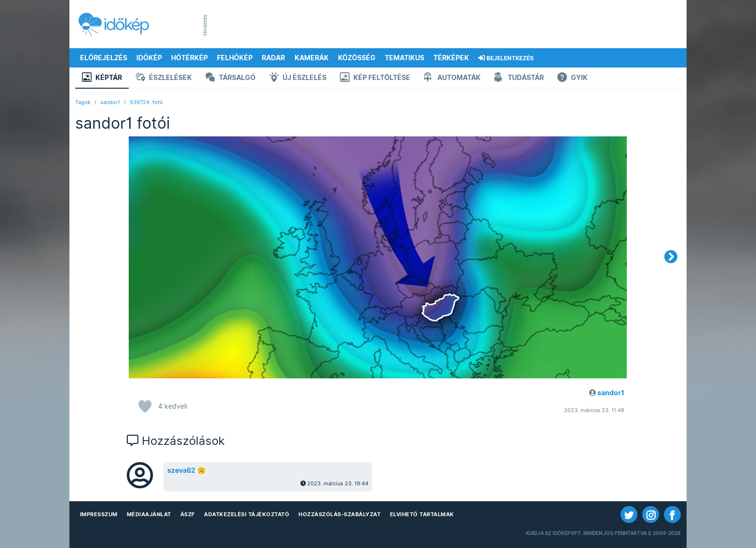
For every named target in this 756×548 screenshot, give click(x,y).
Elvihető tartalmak (422, 514)
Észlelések (164, 78)
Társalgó (230, 78)
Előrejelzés (104, 58)
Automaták (452, 78)
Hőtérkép (189, 58)
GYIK (573, 78)
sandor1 (110, 102)
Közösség (357, 58)
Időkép (149, 58)
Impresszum (99, 514)
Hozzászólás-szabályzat (339, 514)
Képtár (102, 78)
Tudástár (519, 78)
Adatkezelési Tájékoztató (247, 514)
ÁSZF (188, 514)
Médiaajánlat (149, 514)
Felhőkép (235, 58)
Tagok (83, 102)
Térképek (451, 58)
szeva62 (181, 470)
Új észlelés (298, 78)
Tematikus (405, 58)
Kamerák (312, 58)
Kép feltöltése (375, 78)
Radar (273, 58)
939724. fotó (146, 102)
